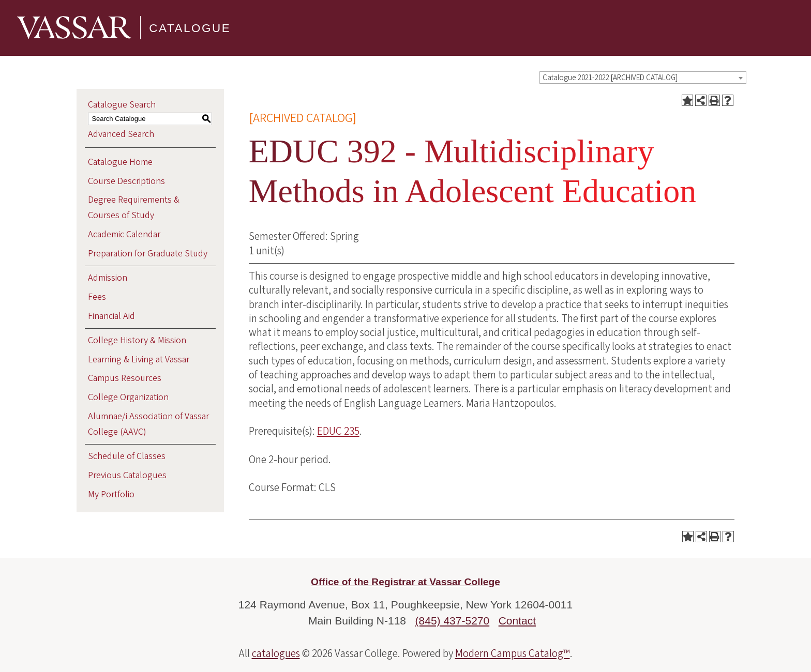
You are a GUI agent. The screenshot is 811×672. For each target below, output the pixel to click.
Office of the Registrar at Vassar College (405, 582)
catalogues (276, 653)
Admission (108, 278)
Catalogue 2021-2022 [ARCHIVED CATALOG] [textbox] (610, 78)
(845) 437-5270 (453, 621)
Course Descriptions (126, 181)
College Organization (128, 397)
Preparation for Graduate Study (148, 254)
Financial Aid (111, 316)
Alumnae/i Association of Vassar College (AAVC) (148, 424)
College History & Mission (137, 340)
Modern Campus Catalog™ (513, 653)
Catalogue (190, 28)
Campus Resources (125, 378)
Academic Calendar (124, 234)
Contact (517, 621)
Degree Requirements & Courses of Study (134, 208)
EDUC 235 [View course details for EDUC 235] (338, 431)
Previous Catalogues (127, 475)
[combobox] (643, 78)
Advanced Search (121, 134)
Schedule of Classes (127, 456)
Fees (97, 297)
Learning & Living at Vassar (139, 360)
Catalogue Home (120, 162)
